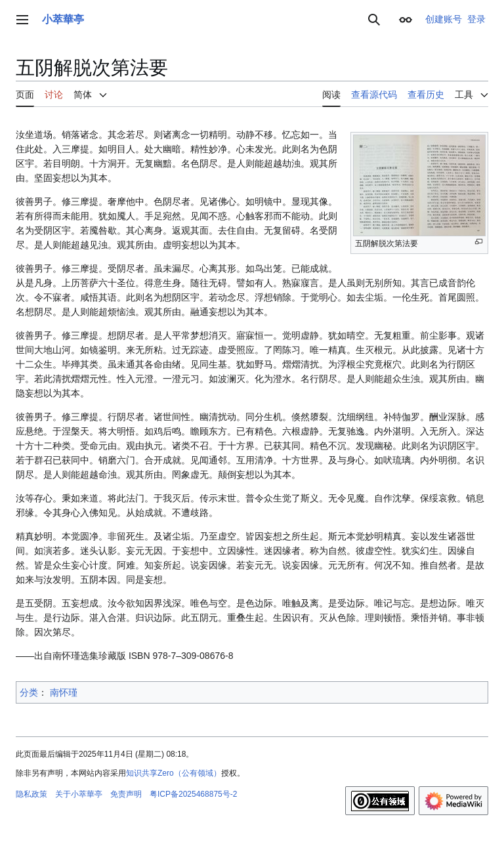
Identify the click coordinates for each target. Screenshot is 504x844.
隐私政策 (31, 794)
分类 (29, 692)
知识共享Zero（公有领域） (174, 773)
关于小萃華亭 (79, 794)
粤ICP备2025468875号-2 (193, 794)
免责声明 (126, 794)
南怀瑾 (64, 692)
